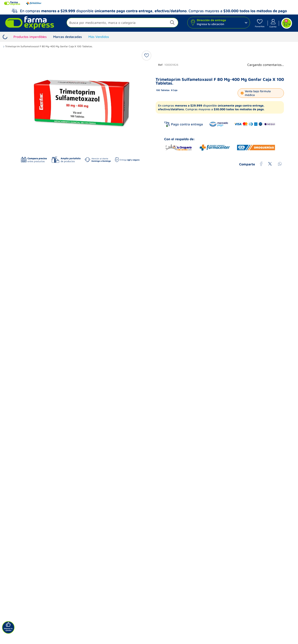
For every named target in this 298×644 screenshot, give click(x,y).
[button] (122, 23)
